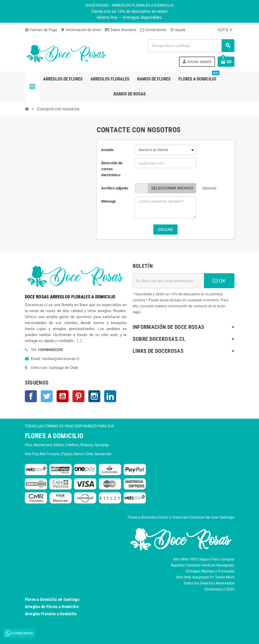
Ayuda (178, 30)
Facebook (31, 396)
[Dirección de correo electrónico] (168, 281)
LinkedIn (110, 396)
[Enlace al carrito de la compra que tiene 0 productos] (226, 62)
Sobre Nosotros (121, 30)
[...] (79, 341)
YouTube (63, 396)
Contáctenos (153, 30)
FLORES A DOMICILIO (54, 436)
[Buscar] (191, 46)
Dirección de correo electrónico (112, 169)
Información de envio (81, 30)
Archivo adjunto (115, 188)
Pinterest (78, 396)
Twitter (47, 396)
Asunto (107, 150)
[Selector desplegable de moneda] (225, 30)
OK (219, 281)
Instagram (94, 396)
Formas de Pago (41, 30)
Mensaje (109, 201)
